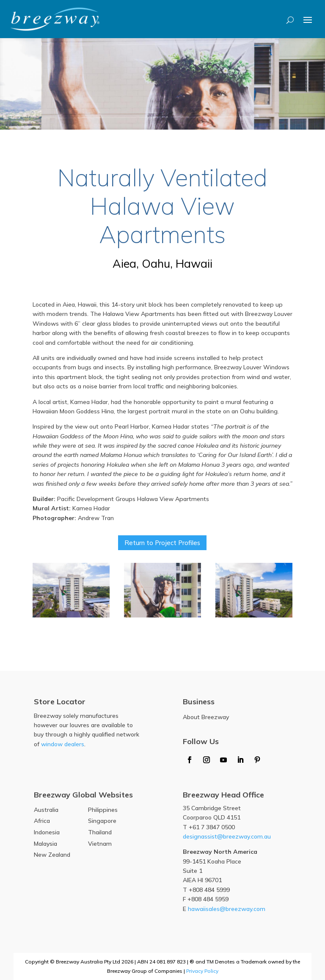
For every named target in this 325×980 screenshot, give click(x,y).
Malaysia (45, 844)
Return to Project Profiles (162, 543)
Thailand (100, 832)
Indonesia (47, 832)
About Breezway (206, 717)
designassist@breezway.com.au (227, 836)
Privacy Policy (202, 971)
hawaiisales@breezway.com (227, 909)
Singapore (102, 821)
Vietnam (100, 844)
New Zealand (52, 855)
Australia (46, 810)
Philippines (103, 810)
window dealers (63, 744)
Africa (42, 821)
